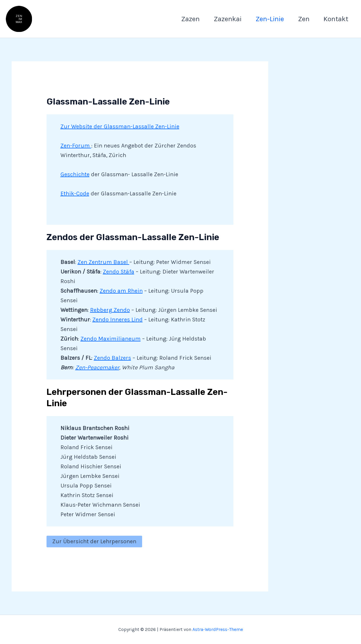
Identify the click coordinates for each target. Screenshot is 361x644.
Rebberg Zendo (110, 310)
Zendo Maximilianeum (111, 339)
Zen (304, 19)
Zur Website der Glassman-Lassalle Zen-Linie (120, 126)
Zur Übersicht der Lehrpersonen (94, 541)
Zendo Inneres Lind (118, 320)
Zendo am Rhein (121, 291)
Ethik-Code (75, 194)
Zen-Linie (270, 19)
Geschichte (75, 174)
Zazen (190, 19)
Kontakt (336, 19)
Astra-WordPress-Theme (218, 629)
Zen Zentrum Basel (103, 262)
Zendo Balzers (112, 358)
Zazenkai (228, 19)
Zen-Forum (76, 146)
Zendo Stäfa (119, 272)
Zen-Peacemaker (97, 367)
